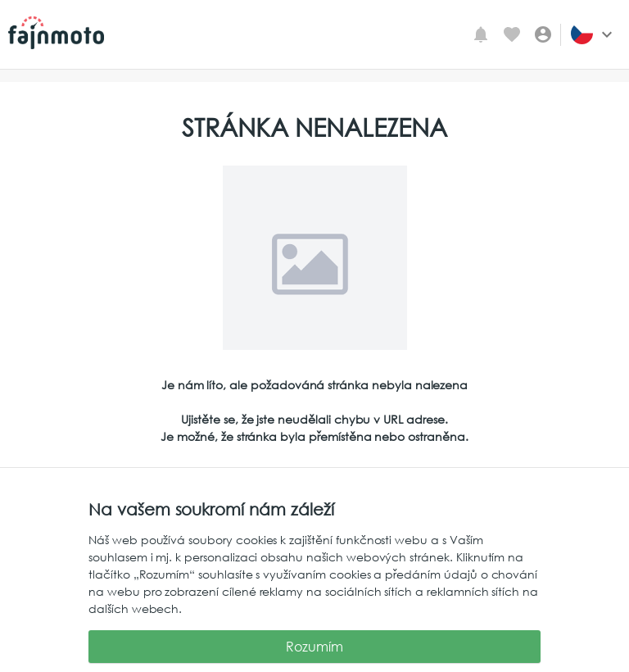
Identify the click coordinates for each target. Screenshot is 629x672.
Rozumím (314, 647)
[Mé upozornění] (481, 34)
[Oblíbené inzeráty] (512, 34)
